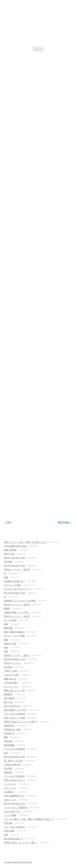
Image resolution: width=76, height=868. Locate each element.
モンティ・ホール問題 (14, 636)
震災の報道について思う (15, 710)
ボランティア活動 (12, 585)
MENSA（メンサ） (13, 663)
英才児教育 (9, 698)
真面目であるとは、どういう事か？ (21, 722)
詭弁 (8, 522)
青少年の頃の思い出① (14, 803)
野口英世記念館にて (13, 839)
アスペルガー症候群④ (14, 714)
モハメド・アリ (11, 686)
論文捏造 (8, 768)
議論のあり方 (10, 679)
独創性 (7, 608)
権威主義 (8, 628)
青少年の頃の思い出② (14, 757)
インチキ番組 (10, 815)
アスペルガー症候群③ (14, 749)
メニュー (38, 49)
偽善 (6, 624)
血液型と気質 (10, 644)
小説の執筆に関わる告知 (15, 546)
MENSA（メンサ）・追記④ (17, 569)
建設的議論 (65, 522)
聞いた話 (8, 702)
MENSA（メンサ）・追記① (17, 655)
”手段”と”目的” (11, 671)
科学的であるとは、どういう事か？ (21, 842)
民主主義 (8, 741)
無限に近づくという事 (14, 690)
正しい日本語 (10, 620)
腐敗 (6, 640)
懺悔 (6, 737)
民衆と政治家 (10, 550)
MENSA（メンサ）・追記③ (17, 605)
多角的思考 (9, 725)
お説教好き (9, 792)
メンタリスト (10, 784)
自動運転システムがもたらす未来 (20, 601)
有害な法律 (9, 554)
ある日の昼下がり (12, 706)
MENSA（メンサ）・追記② (17, 616)
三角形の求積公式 (12, 764)
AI (5, 597)
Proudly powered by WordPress (18, 862)
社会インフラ (10, 800)
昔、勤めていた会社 (13, 761)
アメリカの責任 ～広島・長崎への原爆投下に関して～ (29, 819)
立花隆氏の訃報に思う (14, 581)
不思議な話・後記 (12, 729)
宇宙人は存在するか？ (14, 780)
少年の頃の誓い (11, 683)
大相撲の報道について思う (17, 612)
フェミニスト (10, 788)
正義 (6, 577)
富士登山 (8, 667)
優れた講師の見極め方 (14, 632)
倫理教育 (8, 694)
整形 (6, 647)
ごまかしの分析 (11, 675)
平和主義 (8, 562)
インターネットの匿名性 (15, 807)
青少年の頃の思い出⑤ (14, 566)
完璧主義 (8, 823)
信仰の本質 (9, 831)
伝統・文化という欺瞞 (14, 718)
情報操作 (8, 772)
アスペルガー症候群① (14, 827)
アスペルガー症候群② (14, 776)
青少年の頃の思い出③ (14, 659)
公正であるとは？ (12, 811)
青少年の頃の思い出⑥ (14, 558)
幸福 (6, 651)
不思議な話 (9, 733)
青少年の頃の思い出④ (14, 593)
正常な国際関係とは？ (14, 796)
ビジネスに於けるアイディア (18, 589)
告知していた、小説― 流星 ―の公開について (25, 542)
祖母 (6, 835)
